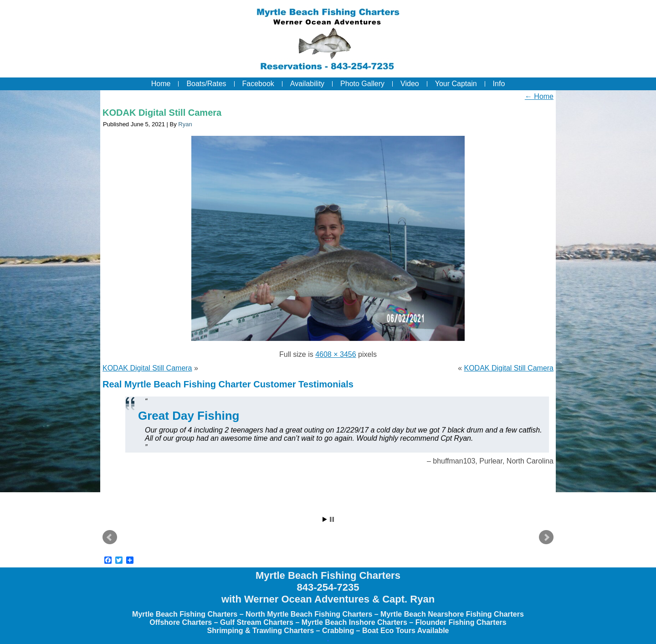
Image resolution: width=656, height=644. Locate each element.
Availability (307, 84)
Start (325, 519)
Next (546, 537)
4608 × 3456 (336, 354)
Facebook (258, 84)
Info (499, 84)
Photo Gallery (362, 84)
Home (161, 84)
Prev (110, 537)
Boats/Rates (206, 84)
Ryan (185, 124)
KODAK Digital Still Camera (162, 113)
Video (410, 84)
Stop (332, 519)
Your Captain (456, 84)
